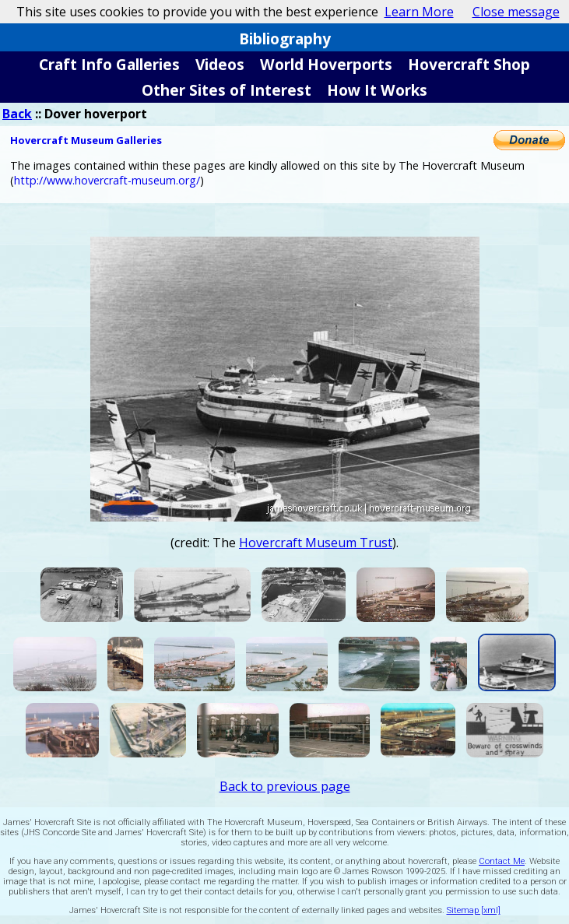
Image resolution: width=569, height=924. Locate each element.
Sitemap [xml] (474, 910)
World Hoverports (326, 64)
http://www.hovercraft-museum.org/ (107, 180)
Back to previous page (285, 786)
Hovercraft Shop (469, 64)
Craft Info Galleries (109, 64)
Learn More (419, 12)
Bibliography (285, 39)
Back (17, 114)
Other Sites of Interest (227, 90)
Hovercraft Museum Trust (316, 543)
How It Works (377, 90)
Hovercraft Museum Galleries (86, 140)
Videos (220, 64)
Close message (516, 12)
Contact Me (502, 861)
